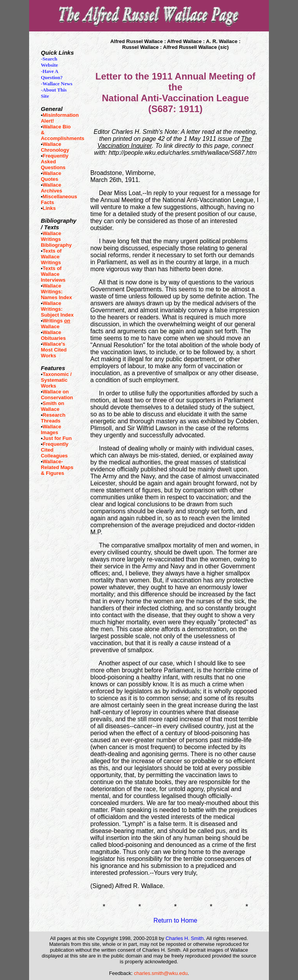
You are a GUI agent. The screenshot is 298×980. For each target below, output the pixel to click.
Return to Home (176, 920)
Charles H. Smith (185, 938)
